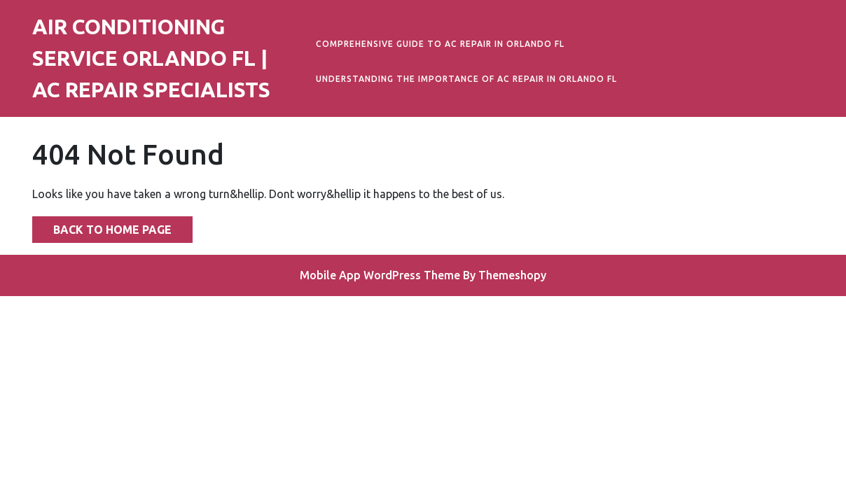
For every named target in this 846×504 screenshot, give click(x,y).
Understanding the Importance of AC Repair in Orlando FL (466, 79)
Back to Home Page (102, 226)
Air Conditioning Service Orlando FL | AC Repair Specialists (151, 58)
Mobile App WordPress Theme (380, 275)
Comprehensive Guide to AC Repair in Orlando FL (440, 44)
